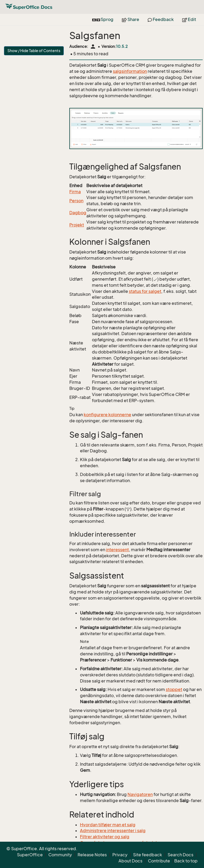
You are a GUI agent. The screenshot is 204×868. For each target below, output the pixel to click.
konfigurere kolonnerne (107, 415)
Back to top (186, 861)
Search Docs (180, 855)
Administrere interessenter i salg (113, 831)
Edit (189, 19)
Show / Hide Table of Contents (34, 51)
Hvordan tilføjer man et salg (108, 825)
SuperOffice (30, 855)
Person (76, 201)
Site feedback (148, 855)
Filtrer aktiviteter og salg (105, 837)
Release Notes (92, 855)
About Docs (130, 861)
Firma (75, 192)
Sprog (103, 19)
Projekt (77, 225)
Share (131, 19)
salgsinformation (130, 71)
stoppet (174, 689)
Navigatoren (140, 794)
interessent (117, 550)
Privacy (120, 855)
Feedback (161, 19)
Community (60, 855)
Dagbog (78, 213)
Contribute (159, 861)
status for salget (145, 291)
